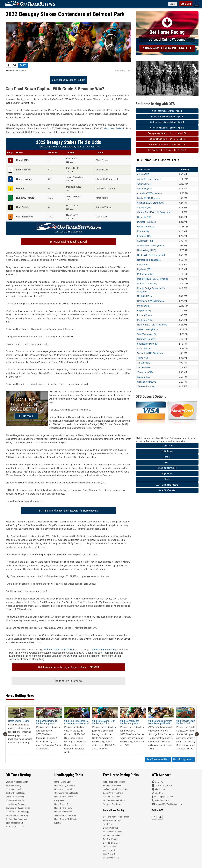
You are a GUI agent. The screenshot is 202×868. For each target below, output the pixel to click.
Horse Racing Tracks (15, 800)
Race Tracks (144, 170)
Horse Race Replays (63, 812)
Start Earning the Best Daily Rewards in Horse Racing (69, 511)
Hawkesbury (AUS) (147, 250)
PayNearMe (167, 474)
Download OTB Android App (18, 808)
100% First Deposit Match (17, 782)
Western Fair (144, 377)
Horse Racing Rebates (15, 804)
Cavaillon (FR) (144, 208)
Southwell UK (144, 349)
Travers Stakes (110, 847)
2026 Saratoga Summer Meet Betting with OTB (160, 722)
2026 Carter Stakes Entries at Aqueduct (130, 722)
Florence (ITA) (144, 236)
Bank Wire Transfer (167, 490)
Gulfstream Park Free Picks (115, 789)
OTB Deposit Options (163, 797)
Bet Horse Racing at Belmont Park (69, 242)
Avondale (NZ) (144, 189)
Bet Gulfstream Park (14, 823)
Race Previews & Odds (158, 759)
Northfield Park (145, 296)
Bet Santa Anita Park (15, 827)
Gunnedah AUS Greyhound (151, 246)
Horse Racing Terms (63, 804)
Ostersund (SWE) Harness (150, 301)
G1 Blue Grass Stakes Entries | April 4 (167, 122)
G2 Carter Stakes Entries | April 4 (167, 111)
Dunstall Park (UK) (146, 222)
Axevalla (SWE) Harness (149, 193)
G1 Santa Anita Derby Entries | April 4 (167, 128)
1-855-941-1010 (162, 800)
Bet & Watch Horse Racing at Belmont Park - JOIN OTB (69, 667)
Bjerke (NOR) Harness (148, 198)
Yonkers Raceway (146, 386)
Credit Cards (167, 446)
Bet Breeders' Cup (111, 858)
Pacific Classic (109, 850)
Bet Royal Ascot (110, 839)
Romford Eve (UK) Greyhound (152, 325)
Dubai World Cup (111, 828)
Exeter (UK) (143, 231)
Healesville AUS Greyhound (151, 255)
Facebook (8, 65)
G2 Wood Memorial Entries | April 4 (167, 117)
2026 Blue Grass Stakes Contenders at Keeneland (77, 722)
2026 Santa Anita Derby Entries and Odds (104, 722)
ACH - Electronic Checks (167, 485)
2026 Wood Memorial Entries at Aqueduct (47, 722)
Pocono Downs (145, 315)
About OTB (160, 789)
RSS (23, 65)
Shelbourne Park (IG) (148, 344)
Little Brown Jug (110, 854)
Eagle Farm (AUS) (146, 227)
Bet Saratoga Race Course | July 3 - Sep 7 (167, 150)
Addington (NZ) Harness (149, 179)
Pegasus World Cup (112, 820)
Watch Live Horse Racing (65, 815)
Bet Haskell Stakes (111, 843)
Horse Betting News (63, 808)
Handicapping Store (63, 782)
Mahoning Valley (145, 274)
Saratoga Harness (146, 339)
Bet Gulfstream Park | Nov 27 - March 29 (167, 139)
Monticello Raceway (147, 284)
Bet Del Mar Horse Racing (17, 815)
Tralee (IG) (143, 358)
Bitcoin (167, 479)
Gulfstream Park (145, 241)
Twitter (14, 65)
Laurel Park (143, 265)
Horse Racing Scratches (65, 797)
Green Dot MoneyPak (167, 468)
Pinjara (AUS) (144, 311)
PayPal (167, 457)
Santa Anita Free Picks (113, 793)
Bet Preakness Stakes (113, 832)
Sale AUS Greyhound (148, 329)
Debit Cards (167, 451)
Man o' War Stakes (113, 128)
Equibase (58, 823)
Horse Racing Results (19, 721)
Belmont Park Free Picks (114, 800)
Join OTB (159, 793)
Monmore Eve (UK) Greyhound (153, 279)
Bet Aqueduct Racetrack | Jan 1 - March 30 (167, 133)
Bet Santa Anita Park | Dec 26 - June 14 (167, 145)
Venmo (167, 462)
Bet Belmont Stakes (112, 835)
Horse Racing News (183, 759)
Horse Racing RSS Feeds (66, 819)
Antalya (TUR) (144, 184)
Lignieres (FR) (144, 269)
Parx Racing (143, 306)
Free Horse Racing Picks (114, 782)
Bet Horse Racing (13, 786)
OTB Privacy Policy (163, 786)
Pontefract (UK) (145, 320)
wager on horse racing (104, 650)
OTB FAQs (160, 782)
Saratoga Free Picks (112, 804)
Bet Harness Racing (14, 789)
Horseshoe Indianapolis (149, 260)
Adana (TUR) (144, 174)
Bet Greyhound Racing (16, 793)
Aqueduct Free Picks (112, 786)
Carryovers (59, 800)
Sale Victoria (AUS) (147, 334)
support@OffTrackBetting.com (169, 804)
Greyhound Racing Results (66, 793)
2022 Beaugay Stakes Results (69, 80)
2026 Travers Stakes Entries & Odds (186, 722)
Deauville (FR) (144, 217)
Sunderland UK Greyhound (151, 353)
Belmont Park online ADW (58, 650)
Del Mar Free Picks (111, 797)
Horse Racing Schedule (65, 786)
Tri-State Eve (144, 363)
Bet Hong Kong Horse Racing (116, 817)
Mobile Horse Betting (15, 797)
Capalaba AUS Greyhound (150, 203)
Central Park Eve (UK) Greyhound (154, 212)
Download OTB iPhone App (18, 812)
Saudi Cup (108, 824)
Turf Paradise (144, 368)
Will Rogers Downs (147, 382)
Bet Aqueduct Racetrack (16, 819)
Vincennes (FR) (145, 372)
